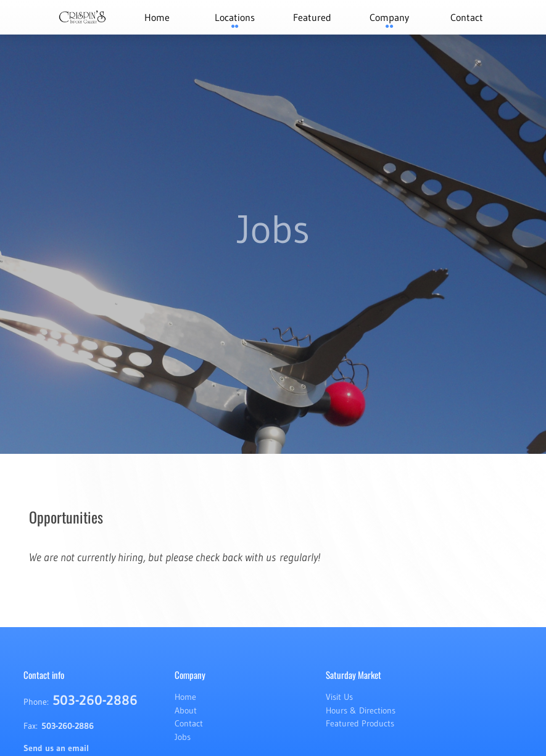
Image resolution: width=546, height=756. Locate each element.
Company (389, 17)
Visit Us (339, 697)
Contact (467, 17)
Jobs (183, 737)
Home (157, 17)
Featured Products (360, 723)
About (186, 710)
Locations (235, 17)
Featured (312, 17)
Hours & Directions (361, 710)
